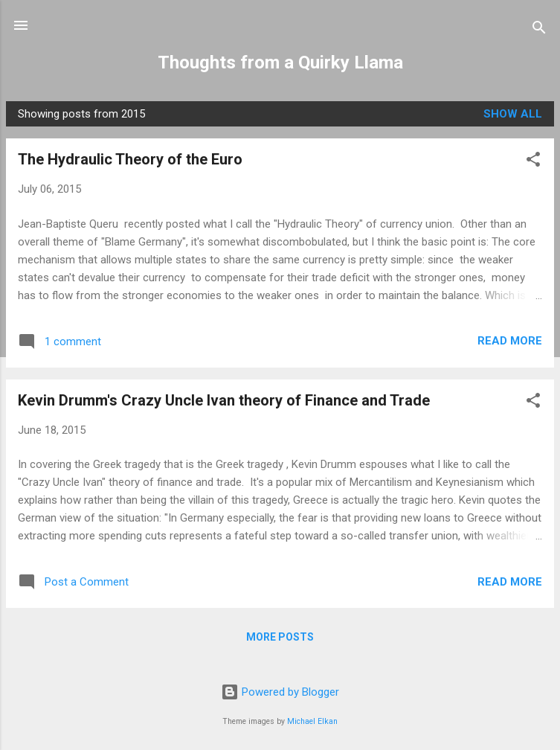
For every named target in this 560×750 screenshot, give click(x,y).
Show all (513, 114)
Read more (510, 341)
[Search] (539, 30)
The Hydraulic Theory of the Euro (130, 159)
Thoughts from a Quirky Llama (280, 62)
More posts (280, 637)
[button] (533, 162)
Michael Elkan (312, 721)
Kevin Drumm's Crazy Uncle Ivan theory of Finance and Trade (224, 400)
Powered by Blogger (280, 692)
